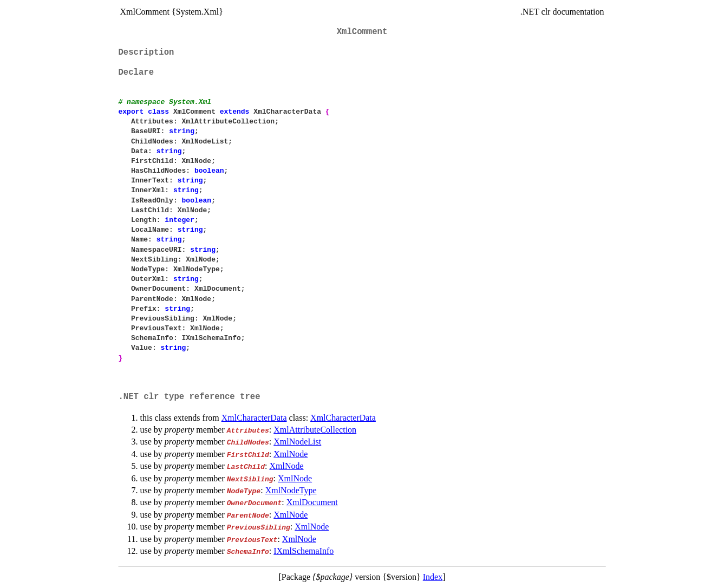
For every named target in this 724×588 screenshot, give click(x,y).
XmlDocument (312, 502)
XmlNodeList (297, 442)
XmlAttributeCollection (315, 430)
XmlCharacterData (254, 418)
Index (433, 577)
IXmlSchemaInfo (304, 551)
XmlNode (291, 454)
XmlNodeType (291, 490)
